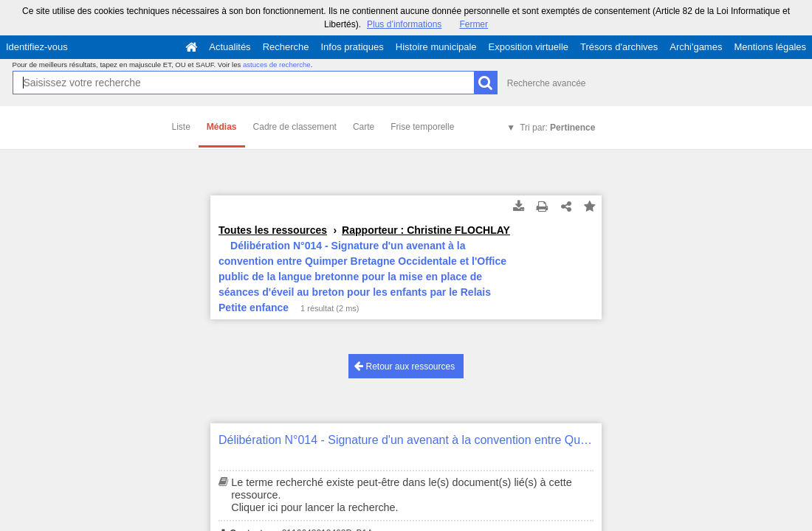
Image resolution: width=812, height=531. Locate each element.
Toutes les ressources (273, 230)
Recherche (286, 47)
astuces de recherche (277, 65)
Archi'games (696, 47)
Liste (181, 127)
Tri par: (557, 128)
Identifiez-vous (37, 47)
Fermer (474, 24)
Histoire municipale (436, 47)
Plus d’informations (404, 24)
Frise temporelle (422, 127)
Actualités (230, 47)
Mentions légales (770, 47)
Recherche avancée (547, 83)
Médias (222, 127)
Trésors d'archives (619, 47)
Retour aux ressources (405, 366)
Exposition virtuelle (529, 47)
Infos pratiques (352, 47)
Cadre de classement (295, 127)
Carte (364, 127)
